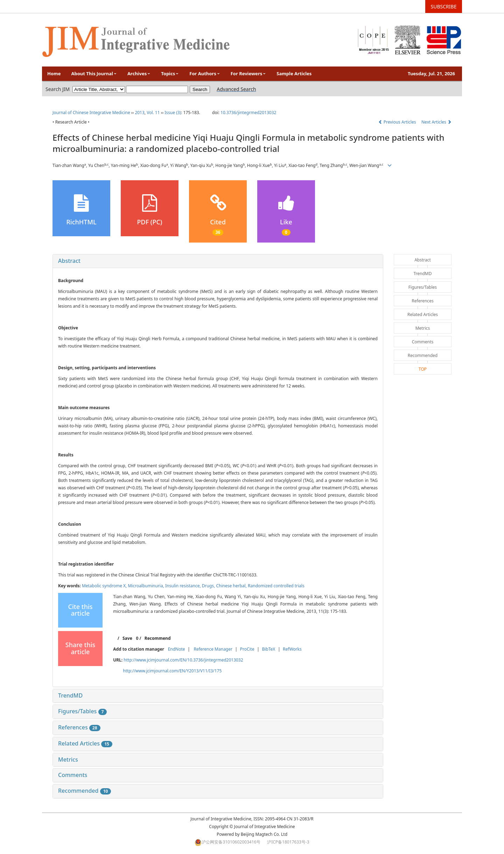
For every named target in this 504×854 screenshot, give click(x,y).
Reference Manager (213, 649)
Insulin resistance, (184, 586)
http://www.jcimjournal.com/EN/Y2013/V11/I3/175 (172, 671)
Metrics (68, 759)
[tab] (218, 261)
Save (127, 638)
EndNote (177, 649)
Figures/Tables (82, 711)
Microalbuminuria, (146, 586)
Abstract (69, 261)
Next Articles (436, 122)
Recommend (158, 638)
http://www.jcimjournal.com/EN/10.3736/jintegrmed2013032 (183, 660)
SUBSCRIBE (444, 6)
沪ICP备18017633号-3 (288, 842)
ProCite (247, 649)
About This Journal (94, 73)
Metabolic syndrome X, (105, 586)
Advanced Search (236, 89)
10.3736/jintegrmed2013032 (248, 113)
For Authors (205, 73)
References (79, 727)
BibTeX (268, 649)
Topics (170, 73)
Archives (139, 73)
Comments (73, 775)
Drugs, (209, 586)
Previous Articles (398, 122)
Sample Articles (294, 73)
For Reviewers (248, 73)
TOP (423, 369)
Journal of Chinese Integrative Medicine (91, 113)
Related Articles (85, 743)
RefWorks (292, 649)
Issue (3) (173, 113)
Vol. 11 (153, 113)
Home (54, 73)
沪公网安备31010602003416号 (231, 842)
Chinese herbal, (232, 586)
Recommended (85, 791)
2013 (139, 113)
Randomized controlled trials (276, 586)
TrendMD (70, 695)
